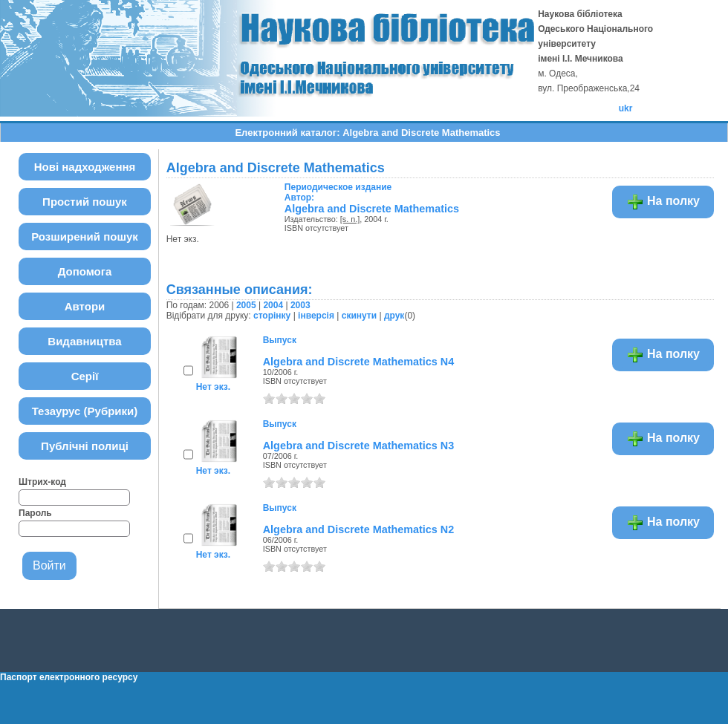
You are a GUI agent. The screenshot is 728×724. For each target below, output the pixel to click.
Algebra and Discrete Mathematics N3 (359, 446)
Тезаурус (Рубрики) (85, 411)
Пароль (35, 513)
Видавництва (84, 341)
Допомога (85, 271)
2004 (273, 305)
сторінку (272, 316)
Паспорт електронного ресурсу (69, 677)
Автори (85, 306)
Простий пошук (85, 202)
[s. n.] (350, 219)
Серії (85, 376)
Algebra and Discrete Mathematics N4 (359, 362)
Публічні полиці (85, 446)
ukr (626, 108)
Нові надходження (85, 167)
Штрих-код (42, 482)
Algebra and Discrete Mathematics (372, 209)
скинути (359, 316)
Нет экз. (213, 387)
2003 (300, 305)
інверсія (316, 316)
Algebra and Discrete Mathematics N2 (359, 529)
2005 (246, 305)
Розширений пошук (85, 237)
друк (394, 316)
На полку (663, 202)
